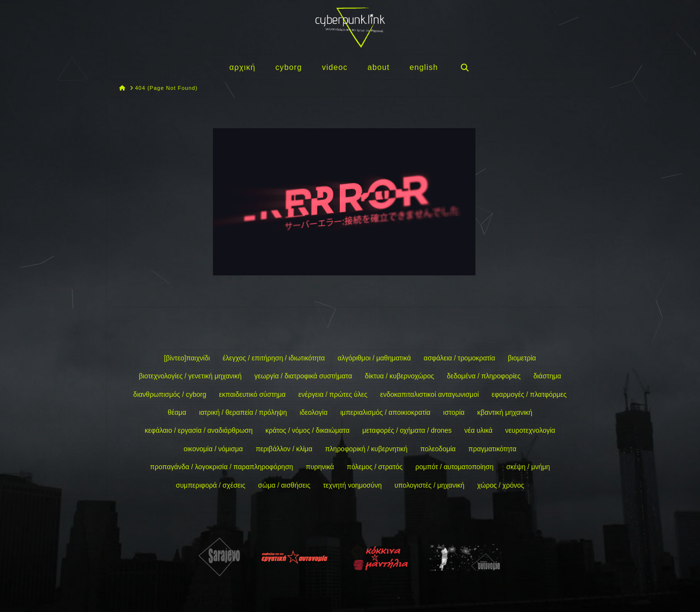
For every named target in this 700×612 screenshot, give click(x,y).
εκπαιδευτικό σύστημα (252, 394)
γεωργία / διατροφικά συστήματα (303, 376)
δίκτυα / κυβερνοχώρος (399, 376)
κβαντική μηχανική (505, 412)
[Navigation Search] (464, 67)
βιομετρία (522, 358)
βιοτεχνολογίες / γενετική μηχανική (190, 376)
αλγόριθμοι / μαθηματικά (375, 358)
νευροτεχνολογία (530, 430)
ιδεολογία (313, 412)
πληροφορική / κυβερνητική (367, 449)
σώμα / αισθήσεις (284, 485)
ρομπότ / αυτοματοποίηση (454, 467)
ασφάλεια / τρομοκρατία (460, 358)
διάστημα (547, 376)
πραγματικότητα (493, 449)
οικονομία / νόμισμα (213, 449)
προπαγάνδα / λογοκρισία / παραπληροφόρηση (222, 467)
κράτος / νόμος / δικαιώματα (307, 430)
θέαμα (177, 412)
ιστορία (454, 412)
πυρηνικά (320, 467)
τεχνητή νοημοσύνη (353, 485)
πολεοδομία (438, 449)
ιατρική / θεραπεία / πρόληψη (243, 412)
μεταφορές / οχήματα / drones (407, 430)
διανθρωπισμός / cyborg (170, 394)
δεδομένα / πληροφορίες (484, 376)
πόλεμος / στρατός (375, 467)
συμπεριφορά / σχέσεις (211, 485)
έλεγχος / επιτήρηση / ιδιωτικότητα (274, 358)
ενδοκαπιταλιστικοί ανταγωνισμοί (429, 394)
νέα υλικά (478, 430)
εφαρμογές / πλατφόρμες (529, 394)
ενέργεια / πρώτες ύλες (333, 394)
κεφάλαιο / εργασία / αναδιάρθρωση (199, 430)
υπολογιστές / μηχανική (429, 485)
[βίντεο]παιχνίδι (187, 358)
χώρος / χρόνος (501, 485)
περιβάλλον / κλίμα (284, 449)
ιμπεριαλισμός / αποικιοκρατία (385, 412)
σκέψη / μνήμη (528, 467)
